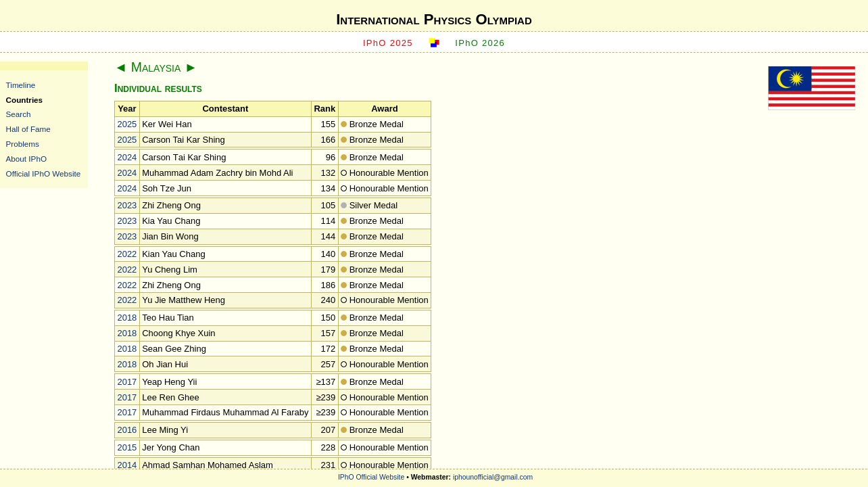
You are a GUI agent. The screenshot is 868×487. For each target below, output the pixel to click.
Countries (25, 100)
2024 (127, 157)
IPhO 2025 (388, 43)
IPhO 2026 (480, 43)
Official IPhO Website (44, 173)
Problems (23, 144)
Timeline (21, 85)
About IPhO (26, 159)
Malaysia (156, 67)
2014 (127, 465)
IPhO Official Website (371, 477)
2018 (127, 318)
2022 (127, 254)
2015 (127, 447)
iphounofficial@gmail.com (493, 477)
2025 (127, 124)
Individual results (158, 88)
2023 (127, 205)
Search (19, 114)
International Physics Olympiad (434, 19)
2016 (127, 430)
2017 (127, 382)
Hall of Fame (28, 129)
